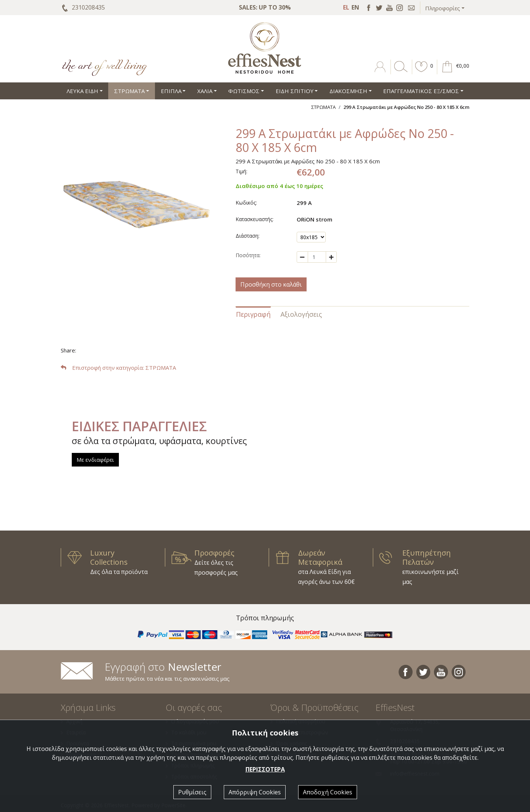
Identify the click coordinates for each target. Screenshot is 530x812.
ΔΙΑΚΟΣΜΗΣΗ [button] (348, 91)
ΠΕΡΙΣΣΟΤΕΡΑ (265, 769)
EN (355, 7)
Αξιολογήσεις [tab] (301, 314)
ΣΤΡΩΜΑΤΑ (324, 107)
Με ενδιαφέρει (95, 460)
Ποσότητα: (248, 255)
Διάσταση (247, 236)
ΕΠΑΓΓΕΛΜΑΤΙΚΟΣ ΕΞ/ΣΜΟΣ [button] (421, 91)
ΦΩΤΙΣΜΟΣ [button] (244, 91)
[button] (421, 72)
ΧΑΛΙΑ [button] (205, 91)
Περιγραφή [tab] (253, 314)
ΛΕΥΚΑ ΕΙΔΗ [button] (82, 91)
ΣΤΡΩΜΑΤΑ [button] (129, 91)
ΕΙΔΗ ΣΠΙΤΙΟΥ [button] (295, 91)
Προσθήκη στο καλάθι (271, 284)
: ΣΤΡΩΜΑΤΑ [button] (118, 368)
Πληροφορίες (443, 8)
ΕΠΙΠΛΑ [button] (171, 91)
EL (346, 7)
